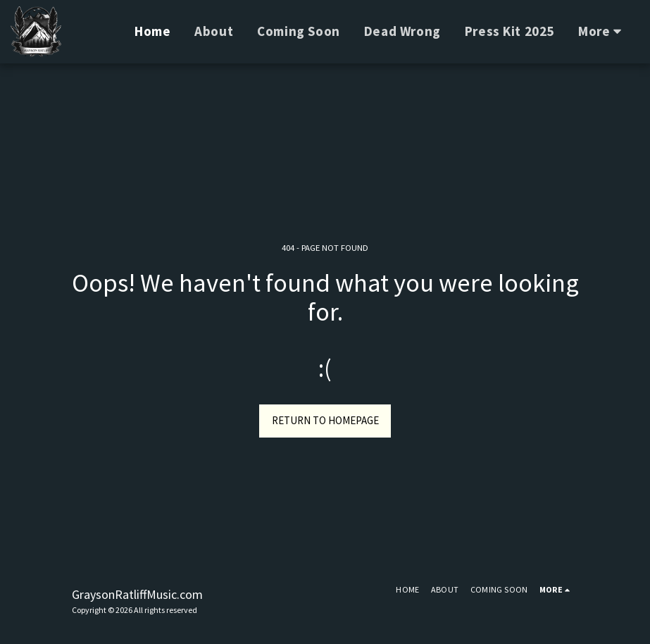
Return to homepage (325, 420)
